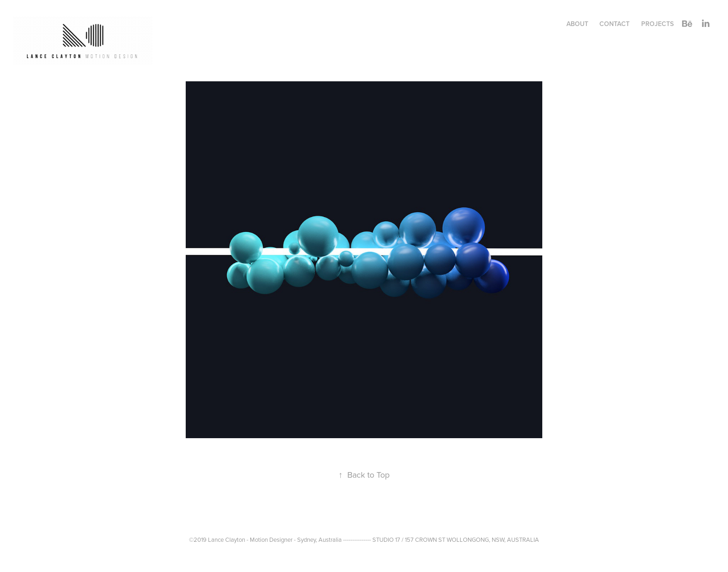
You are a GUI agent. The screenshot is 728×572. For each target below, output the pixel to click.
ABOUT (577, 24)
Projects (657, 24)
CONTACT (614, 24)
